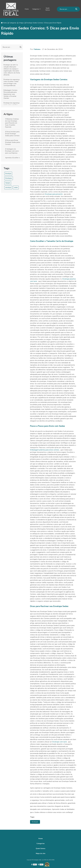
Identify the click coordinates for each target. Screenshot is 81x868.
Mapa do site (41, 853)
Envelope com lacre (60, 741)
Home (26, 9)
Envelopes (9, 178)
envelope (8, 187)
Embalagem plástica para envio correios (45, 449)
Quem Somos (49, 9)
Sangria (8, 182)
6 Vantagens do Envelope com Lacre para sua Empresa (12, 150)
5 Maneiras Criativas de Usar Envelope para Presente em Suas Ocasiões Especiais (12, 122)
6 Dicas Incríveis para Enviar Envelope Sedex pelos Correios (12, 133)
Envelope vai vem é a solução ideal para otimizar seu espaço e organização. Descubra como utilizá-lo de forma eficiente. (12, 69)
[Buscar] (76, 9)
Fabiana (37, 49)
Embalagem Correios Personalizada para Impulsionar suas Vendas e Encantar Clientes (10, 94)
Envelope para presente (54, 193)
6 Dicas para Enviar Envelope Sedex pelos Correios (13, 142)
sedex (16, 187)
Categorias (36, 9)
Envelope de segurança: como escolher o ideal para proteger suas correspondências (12, 82)
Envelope (8, 173)
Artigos (8, 113)
